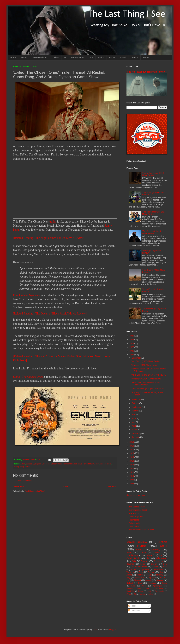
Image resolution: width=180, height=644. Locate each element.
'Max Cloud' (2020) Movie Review (146, 361)
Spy (161, 572)
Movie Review (137, 542)
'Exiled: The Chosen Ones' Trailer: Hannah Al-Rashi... (146, 384)
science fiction (106, 464)
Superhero (158, 561)
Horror (112, 58)
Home (13, 58)
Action (101, 58)
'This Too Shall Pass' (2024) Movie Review (154, 213)
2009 (132, 480)
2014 (132, 461)
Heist (149, 591)
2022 (132, 347)
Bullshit (130, 583)
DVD (134, 561)
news (80, 464)
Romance (140, 578)
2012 (132, 468)
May (134, 422)
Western (130, 572)
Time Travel (158, 588)
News (24, 58)
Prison (144, 586)
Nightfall (151, 594)
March (135, 430)
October (136, 403)
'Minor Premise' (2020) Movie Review (147, 389)
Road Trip (130, 591)
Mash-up (142, 594)
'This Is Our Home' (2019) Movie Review (153, 174)
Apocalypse (158, 586)
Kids (133, 586)
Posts (132, 606)
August (135, 411)
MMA (129, 594)
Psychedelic (159, 591)
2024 (132, 340)
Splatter (140, 575)
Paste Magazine (136, 517)
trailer (53, 222)
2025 (132, 336)
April (134, 426)
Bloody (164, 583)
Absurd (148, 580)
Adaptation (161, 558)
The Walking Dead (139, 567)
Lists (91, 58)
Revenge (130, 564)
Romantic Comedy (134, 588)
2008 (132, 484)
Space (152, 578)
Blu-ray (154, 564)
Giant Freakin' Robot (138, 510)
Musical (137, 580)
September (137, 407)
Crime (149, 555)
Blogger (112, 630)
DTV (165, 564)
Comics (135, 58)
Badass (29, 464)
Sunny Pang (19, 467)
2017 (132, 450)
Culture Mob (134, 523)
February (136, 433)
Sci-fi (97, 464)
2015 (132, 457)
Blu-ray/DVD (78, 58)
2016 (132, 453)
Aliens (129, 575)
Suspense (152, 583)
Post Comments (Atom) (35, 491)
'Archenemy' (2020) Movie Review (146, 379)
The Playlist (134, 513)
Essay (141, 591)
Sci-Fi (123, 58)
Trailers (55, 58)
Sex (147, 588)
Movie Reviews (39, 58)
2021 (132, 351)
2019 (132, 442)
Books (146, 58)
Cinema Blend (135, 527)
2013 (132, 465)
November (137, 399)
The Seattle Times (137, 507)
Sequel (155, 567)
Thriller (143, 553)
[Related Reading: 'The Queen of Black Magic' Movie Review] (50, 314)
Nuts (150, 575)
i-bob (95, 630)
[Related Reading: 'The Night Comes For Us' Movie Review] (49, 238)
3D (135, 594)
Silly (128, 578)
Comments (134, 611)
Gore (140, 583)
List (148, 558)
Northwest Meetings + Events (142, 530)
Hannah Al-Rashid (70, 464)
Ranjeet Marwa (89, 464)
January (136, 437)
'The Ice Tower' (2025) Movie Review (146, 72)
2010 (132, 476)
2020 (132, 355)
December (137, 358)
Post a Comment (24, 481)
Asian (157, 553)
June (134, 418)
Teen (141, 572)
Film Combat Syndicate (27, 295)
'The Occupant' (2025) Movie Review (152, 232)
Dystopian (37, 464)
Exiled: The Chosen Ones (28, 377)
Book (165, 567)
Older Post (111, 486)
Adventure (159, 569)
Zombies (145, 561)
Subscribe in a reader (136, 495)
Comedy (156, 550)
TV (65, 58)
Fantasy (151, 572)
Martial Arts (132, 555)
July (134, 415)
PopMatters (134, 520)
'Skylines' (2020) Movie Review (145, 365)
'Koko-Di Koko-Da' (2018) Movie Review (149, 375)
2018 (132, 446)
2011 (132, 472)
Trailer (27, 467)
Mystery (160, 575)
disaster (160, 580)
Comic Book (133, 558)
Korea (143, 564)
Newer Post (19, 486)
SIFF (129, 553)
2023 (132, 343)
